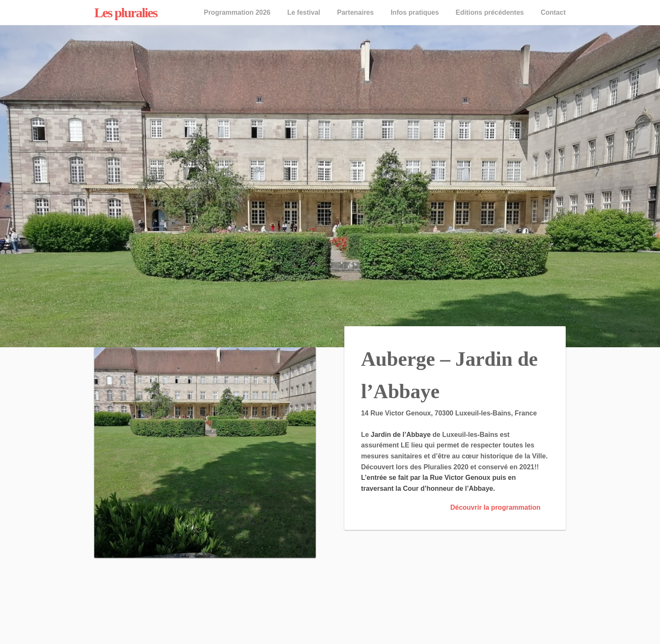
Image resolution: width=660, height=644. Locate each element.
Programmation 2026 (237, 12)
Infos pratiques (415, 12)
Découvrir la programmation (495, 507)
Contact (553, 12)
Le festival (303, 12)
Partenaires (355, 12)
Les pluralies (126, 13)
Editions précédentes (490, 12)
